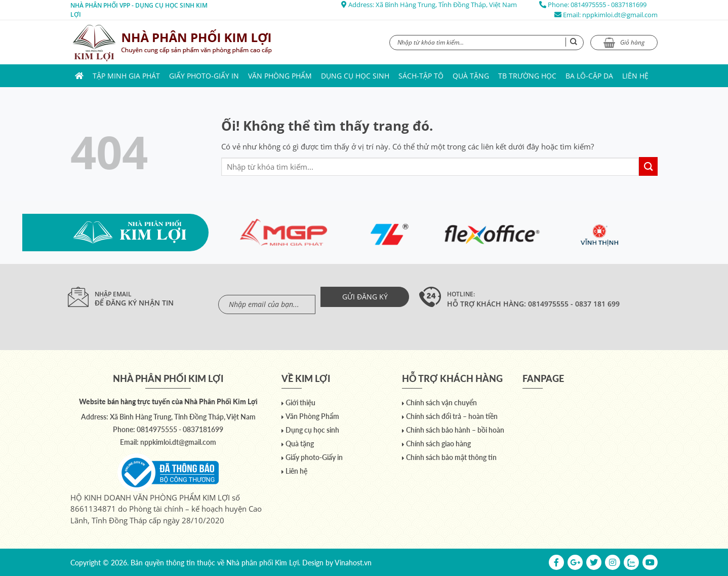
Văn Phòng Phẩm (280, 76)
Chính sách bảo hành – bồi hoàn (455, 430)
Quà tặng (471, 76)
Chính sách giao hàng (438, 444)
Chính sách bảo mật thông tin (451, 457)
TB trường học (527, 76)
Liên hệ (635, 76)
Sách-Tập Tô (421, 76)
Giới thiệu (300, 402)
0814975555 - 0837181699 (609, 5)
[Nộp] (648, 166)
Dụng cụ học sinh (355, 76)
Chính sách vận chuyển (441, 402)
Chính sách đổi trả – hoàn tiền (452, 416)
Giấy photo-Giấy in (204, 76)
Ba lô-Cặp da (589, 76)
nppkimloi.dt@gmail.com (620, 15)
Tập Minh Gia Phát (126, 76)
